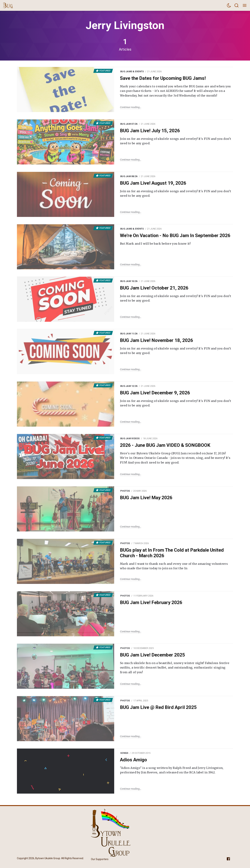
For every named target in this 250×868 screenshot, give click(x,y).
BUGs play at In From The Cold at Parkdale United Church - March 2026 (172, 553)
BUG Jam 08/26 (129, 176)
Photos (125, 491)
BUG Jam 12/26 (129, 386)
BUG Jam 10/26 (129, 281)
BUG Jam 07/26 (129, 124)
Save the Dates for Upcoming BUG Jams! (163, 78)
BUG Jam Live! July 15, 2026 (150, 131)
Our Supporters (100, 859)
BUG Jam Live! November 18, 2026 (157, 340)
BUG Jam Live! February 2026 (151, 602)
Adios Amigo (133, 760)
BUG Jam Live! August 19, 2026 (153, 183)
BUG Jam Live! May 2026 (146, 498)
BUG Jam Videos (130, 438)
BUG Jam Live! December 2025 (152, 655)
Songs (124, 753)
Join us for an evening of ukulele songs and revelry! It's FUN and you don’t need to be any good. (176, 141)
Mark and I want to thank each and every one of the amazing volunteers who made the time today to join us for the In (174, 566)
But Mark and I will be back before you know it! (155, 244)
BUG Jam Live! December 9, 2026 (155, 393)
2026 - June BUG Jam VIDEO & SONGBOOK (165, 445)
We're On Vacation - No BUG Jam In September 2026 (175, 235)
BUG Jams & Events (132, 71)
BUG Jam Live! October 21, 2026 (154, 288)
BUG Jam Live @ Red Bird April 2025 (158, 707)
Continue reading (130, 107)
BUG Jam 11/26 (129, 334)
